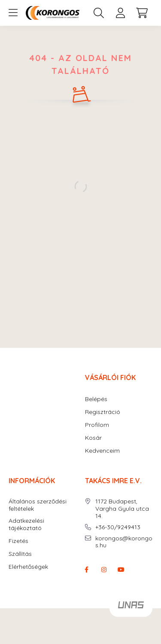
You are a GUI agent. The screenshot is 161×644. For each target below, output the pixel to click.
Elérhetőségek (28, 567)
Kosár (93, 438)
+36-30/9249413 (118, 527)
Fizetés (18, 541)
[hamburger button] (13, 13)
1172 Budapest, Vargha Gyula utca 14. (122, 509)
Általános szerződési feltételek (38, 505)
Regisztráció (103, 412)
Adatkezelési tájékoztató (26, 524)
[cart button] (142, 13)
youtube (121, 570)
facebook (87, 570)
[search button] (99, 13)
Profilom (97, 425)
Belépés (96, 399)
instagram (104, 570)
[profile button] (120, 13)
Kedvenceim (102, 451)
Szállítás (20, 554)
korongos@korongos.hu (124, 542)
